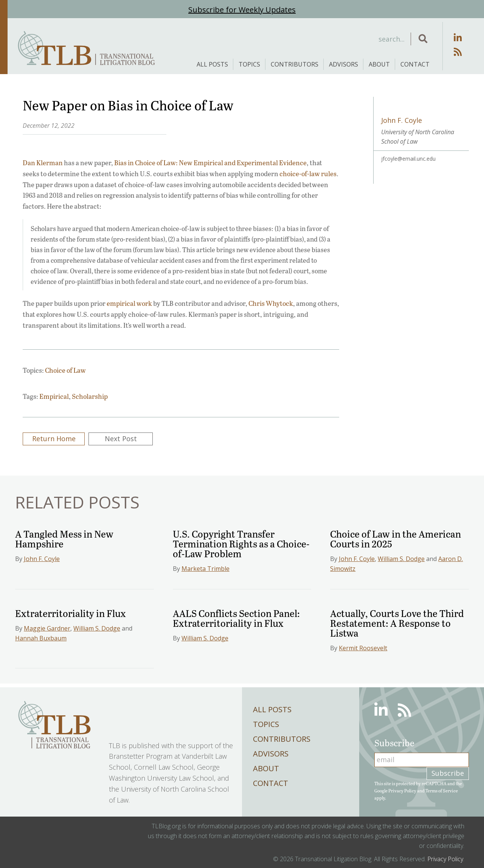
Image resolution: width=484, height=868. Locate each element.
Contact (415, 64)
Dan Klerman (43, 163)
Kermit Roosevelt (363, 648)
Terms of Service (442, 790)
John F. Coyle (42, 559)
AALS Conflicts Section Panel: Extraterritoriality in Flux (236, 618)
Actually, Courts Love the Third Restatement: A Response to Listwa (397, 623)
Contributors (295, 64)
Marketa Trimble (206, 569)
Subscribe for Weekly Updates (242, 10)
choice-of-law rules (308, 174)
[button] (423, 39)
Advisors (344, 64)
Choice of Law (65, 370)
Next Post (121, 439)
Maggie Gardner (47, 628)
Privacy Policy (402, 790)
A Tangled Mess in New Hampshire (64, 539)
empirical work (129, 303)
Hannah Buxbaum (41, 638)
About (379, 64)
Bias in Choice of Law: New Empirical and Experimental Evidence (210, 163)
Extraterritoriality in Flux (71, 613)
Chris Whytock (271, 303)
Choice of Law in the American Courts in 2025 (396, 539)
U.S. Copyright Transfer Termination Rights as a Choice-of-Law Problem (241, 543)
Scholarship (90, 396)
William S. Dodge (401, 559)
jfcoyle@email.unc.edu (408, 159)
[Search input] (349, 39)
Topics (249, 64)
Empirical (54, 396)
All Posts (212, 64)
